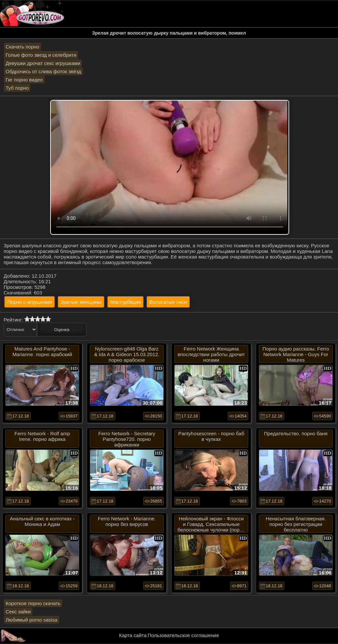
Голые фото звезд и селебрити (41, 55)
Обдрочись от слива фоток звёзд (43, 71)
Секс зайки (18, 612)
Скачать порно (22, 47)
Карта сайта (133, 635)
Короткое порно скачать (33, 603)
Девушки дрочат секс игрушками (43, 63)
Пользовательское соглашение (183, 635)
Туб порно (17, 88)
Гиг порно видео (24, 80)
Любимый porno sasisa (32, 620)
